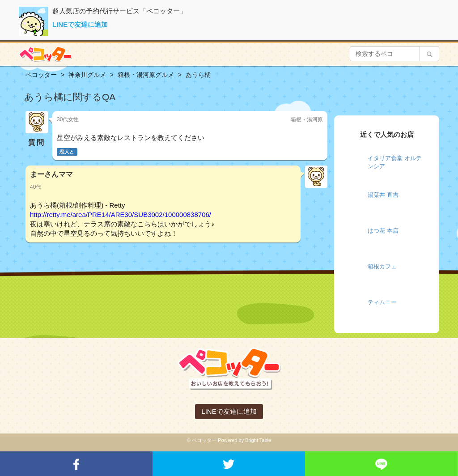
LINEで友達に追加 (80, 24)
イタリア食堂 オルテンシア (395, 162)
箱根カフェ (382, 266)
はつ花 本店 (383, 231)
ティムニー (382, 302)
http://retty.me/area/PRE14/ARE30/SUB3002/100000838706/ (121, 215)
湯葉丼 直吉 (383, 195)
